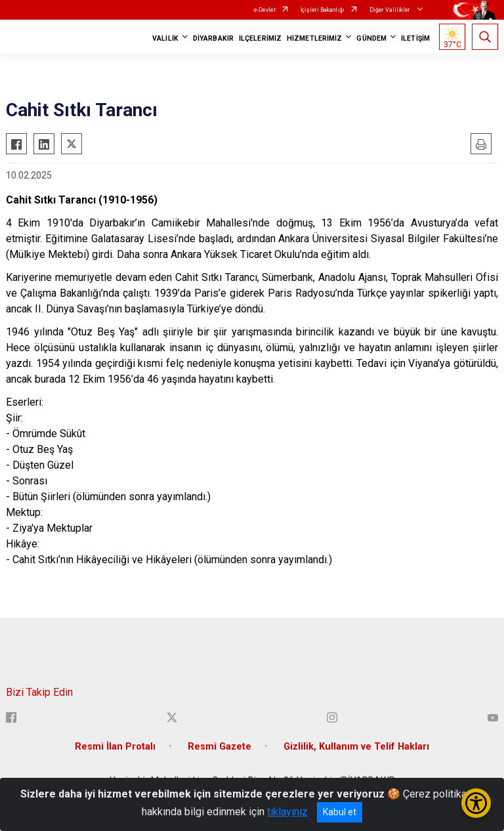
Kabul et (340, 812)
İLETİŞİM (415, 38)
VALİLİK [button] (165, 38)
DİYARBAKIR (213, 38)
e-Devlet (265, 10)
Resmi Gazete (220, 747)
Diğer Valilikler (390, 10)
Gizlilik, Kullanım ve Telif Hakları (356, 747)
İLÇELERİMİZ (260, 38)
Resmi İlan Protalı (115, 747)
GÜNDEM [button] (371, 38)
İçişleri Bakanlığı (323, 10)
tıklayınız (287, 812)
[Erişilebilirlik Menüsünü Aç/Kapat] (476, 803)
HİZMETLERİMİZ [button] (314, 38)
